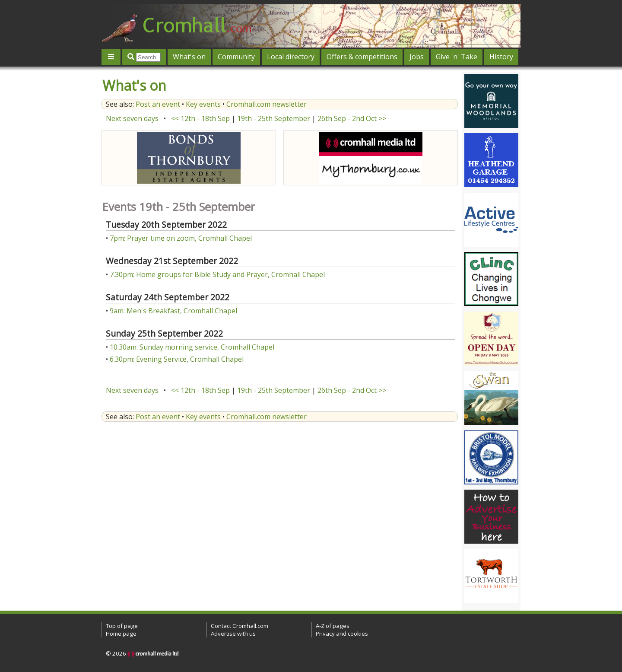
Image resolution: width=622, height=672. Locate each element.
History (501, 57)
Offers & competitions (362, 57)
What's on (189, 57)
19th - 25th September (274, 118)
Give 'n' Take (457, 57)
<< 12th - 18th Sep (200, 118)
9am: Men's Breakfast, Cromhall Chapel (173, 311)
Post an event (158, 104)
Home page (121, 634)
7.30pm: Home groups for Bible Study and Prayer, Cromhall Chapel (217, 274)
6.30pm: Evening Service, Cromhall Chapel (177, 359)
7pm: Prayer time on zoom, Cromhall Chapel (181, 238)
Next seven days (132, 118)
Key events (203, 104)
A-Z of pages (333, 626)
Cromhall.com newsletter (267, 104)
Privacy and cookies (342, 634)
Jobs (417, 57)
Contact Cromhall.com (240, 626)
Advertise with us (233, 634)
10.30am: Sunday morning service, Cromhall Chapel (192, 347)
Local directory (291, 57)
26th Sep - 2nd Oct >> (352, 118)
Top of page (122, 626)
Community (236, 57)
